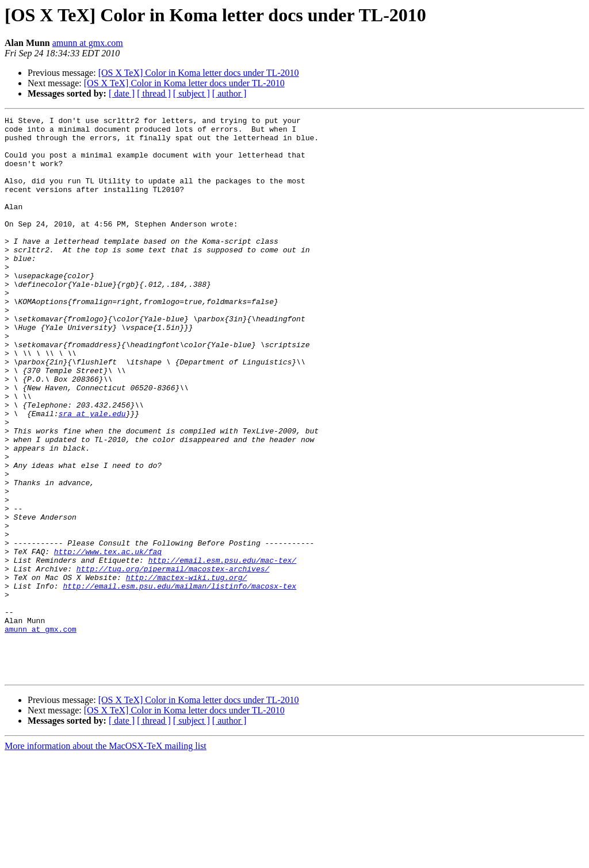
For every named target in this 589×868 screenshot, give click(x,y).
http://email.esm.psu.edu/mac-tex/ (222, 650)
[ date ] (122, 93)
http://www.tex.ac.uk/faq (108, 639)
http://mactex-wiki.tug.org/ (187, 670)
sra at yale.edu (92, 474)
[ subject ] (192, 93)
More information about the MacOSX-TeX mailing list (106, 858)
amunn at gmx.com (88, 43)
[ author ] (230, 93)
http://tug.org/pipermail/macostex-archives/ (173, 660)
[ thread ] (154, 93)
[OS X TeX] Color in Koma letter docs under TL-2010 (199, 73)
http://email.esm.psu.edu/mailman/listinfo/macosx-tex (179, 681)
